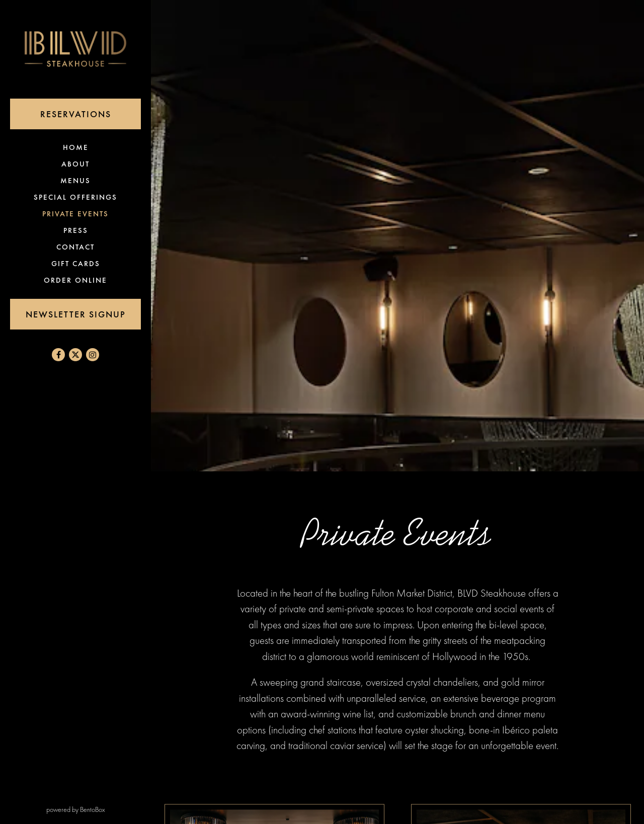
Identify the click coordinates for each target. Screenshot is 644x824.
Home (78, 147)
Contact (75, 247)
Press (76, 230)
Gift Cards (78, 263)
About (75, 164)
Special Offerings (75, 197)
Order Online (77, 280)
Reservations (91, 113)
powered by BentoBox (99, 809)
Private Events (75, 214)
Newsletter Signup (76, 314)
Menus (75, 181)
